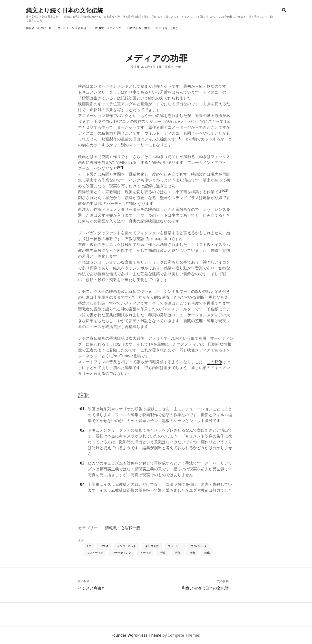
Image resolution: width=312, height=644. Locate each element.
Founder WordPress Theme (136, 635)
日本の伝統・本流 (139, 28)
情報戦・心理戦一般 (39, 28)
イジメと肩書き (92, 588)
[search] (284, 10)
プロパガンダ (199, 546)
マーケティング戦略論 (72, 28)
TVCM (104, 546)
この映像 (214, 362)
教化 (207, 553)
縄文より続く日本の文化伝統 (65, 10)
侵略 (163, 553)
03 (81, 463)
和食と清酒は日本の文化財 (205, 588)
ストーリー (175, 546)
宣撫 (192, 553)
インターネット (127, 546)
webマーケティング (108, 28)
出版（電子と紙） (167, 28)
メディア (146, 553)
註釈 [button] (84, 395)
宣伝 (178, 553)
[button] (178, 139)
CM (89, 546)
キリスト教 (152, 546)
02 (81, 430)
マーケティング (122, 553)
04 (81, 484)
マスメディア (95, 553)
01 (81, 409)
